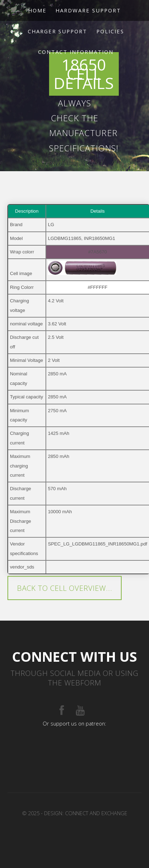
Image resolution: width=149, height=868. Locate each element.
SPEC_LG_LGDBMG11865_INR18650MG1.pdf (98, 544)
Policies (110, 31)
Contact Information (76, 52)
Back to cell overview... (65, 588)
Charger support (57, 31)
